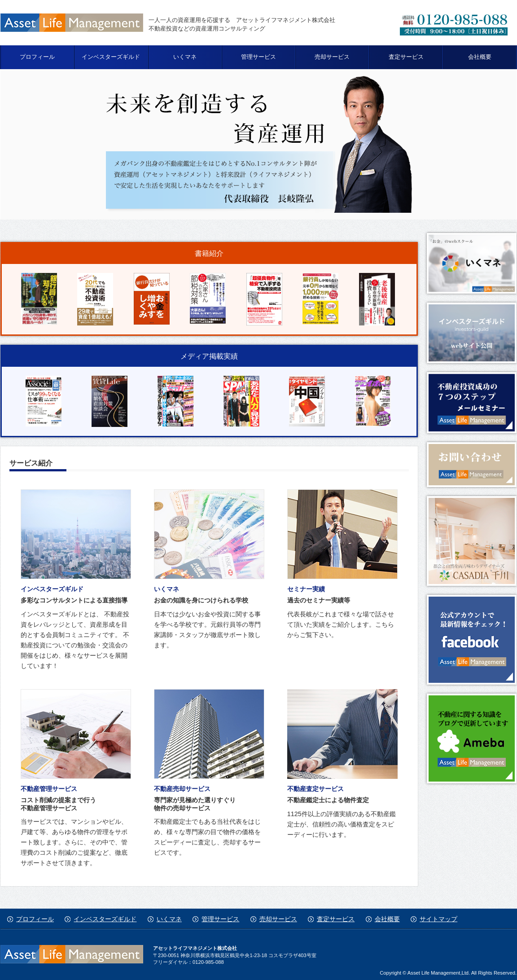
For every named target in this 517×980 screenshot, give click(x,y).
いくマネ (185, 57)
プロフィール (37, 57)
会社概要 (480, 57)
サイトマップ (438, 919)
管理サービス (258, 57)
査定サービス (406, 57)
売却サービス (332, 57)
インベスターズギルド (111, 57)
